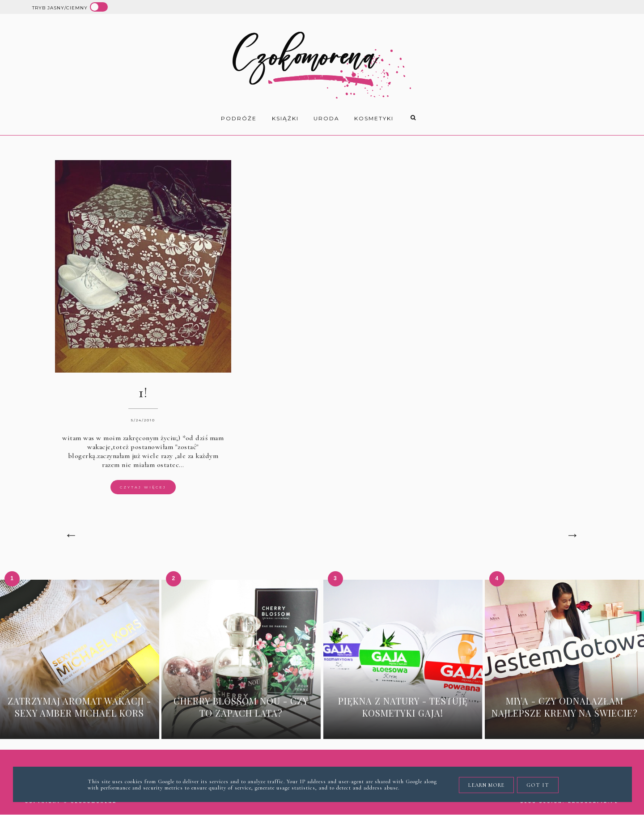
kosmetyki (374, 118)
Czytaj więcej (143, 487)
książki (285, 118)
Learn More (486, 785)
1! (143, 393)
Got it (538, 785)
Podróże (239, 118)
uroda (326, 118)
